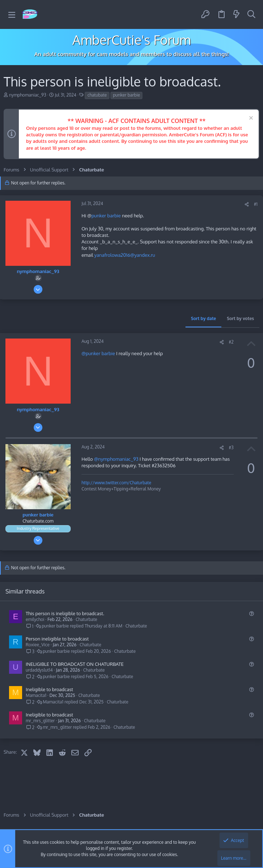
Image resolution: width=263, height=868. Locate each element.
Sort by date (203, 318)
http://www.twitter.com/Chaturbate (116, 483)
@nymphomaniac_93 (116, 459)
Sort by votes (240, 318)
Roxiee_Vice (38, 645)
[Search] (251, 14)
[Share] (247, 205)
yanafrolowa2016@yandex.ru (125, 255)
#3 (231, 448)
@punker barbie (98, 353)
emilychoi (35, 619)
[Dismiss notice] (250, 119)
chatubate (97, 95)
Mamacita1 (36, 695)
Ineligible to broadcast (49, 689)
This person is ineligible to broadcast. (65, 613)
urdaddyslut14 (39, 670)
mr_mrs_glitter (40, 721)
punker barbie (127, 95)
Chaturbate (87, 619)
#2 (231, 342)
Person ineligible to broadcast (57, 639)
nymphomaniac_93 (28, 95)
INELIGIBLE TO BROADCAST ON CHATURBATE (75, 664)
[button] (12, 15)
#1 (256, 204)
